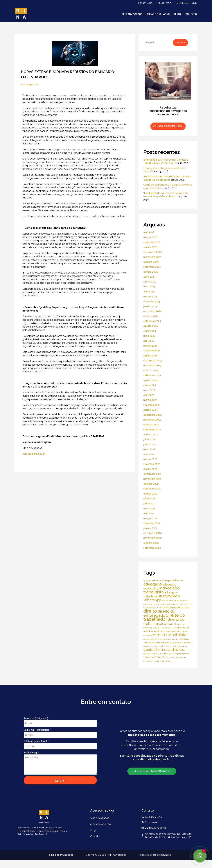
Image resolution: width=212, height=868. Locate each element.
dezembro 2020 (153, 533)
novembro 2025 (152, 257)
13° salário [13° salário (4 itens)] (147, 581)
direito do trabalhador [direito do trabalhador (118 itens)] (164, 617)
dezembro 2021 (152, 474)
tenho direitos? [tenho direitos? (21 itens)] (154, 657)
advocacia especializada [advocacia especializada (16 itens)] (167, 580)
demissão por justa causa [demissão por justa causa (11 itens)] (176, 608)
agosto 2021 (150, 494)
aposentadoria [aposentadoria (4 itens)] (168, 601)
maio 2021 (149, 508)
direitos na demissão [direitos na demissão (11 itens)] (169, 631)
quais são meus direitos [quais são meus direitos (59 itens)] (164, 650)
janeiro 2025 (150, 306)
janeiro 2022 (150, 469)
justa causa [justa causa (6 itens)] (165, 646)
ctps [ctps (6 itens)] (181, 604)
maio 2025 (149, 287)
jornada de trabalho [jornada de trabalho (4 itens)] (151, 646)
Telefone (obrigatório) (36, 741)
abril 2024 (149, 341)
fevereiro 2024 (152, 351)
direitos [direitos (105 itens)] (166, 623)
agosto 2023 (151, 380)
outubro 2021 (151, 484)
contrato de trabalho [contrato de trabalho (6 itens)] (169, 604)
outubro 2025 (151, 262)
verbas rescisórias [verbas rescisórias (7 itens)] (161, 661)
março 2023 (150, 400)
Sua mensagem (32, 753)
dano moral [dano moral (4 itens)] (157, 608)
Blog (178, 14)
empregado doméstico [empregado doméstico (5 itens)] (170, 639)
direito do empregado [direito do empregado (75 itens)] (159, 613)
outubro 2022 (151, 425)
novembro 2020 (153, 538)
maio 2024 (149, 336)
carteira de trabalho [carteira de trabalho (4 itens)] (151, 604)
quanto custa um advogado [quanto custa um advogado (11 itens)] (159, 653)
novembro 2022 (152, 420)
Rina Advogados (132, 14)
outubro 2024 (151, 316)
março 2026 (150, 237)
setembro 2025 (152, 267)
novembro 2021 (152, 479)
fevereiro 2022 (152, 464)
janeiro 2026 (150, 247)
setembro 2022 (152, 430)
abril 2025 (149, 292)
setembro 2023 (152, 375)
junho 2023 (150, 385)
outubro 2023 (151, 370)
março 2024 (150, 346)
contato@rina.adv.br (187, 3)
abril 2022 (149, 454)
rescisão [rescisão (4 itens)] (186, 654)
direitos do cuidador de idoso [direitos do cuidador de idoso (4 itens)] (164, 628)
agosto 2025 (151, 272)
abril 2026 (149, 232)
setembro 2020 (152, 548)
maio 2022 (149, 449)
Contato (191, 14)
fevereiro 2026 (152, 242)
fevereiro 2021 (152, 523)
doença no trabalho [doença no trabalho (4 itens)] (151, 639)
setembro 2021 (152, 489)
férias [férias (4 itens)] (182, 639)
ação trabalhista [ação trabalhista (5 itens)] (181, 601)
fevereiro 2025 (152, 301)
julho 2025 (149, 277)
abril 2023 (149, 395)
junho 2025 (150, 282)
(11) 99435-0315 (144, 3)
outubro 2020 (151, 543)
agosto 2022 (151, 434)
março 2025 (150, 296)
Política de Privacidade (60, 855)
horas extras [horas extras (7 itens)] (154, 643)
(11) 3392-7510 (164, 3)
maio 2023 (149, 390)
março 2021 (150, 518)
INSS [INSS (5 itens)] (182, 643)
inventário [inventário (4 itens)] (188, 643)
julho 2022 (149, 439)
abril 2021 (149, 513)
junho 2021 (150, 504)
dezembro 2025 (153, 252)
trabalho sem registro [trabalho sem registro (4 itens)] (173, 658)
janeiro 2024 (150, 356)
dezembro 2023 (153, 360)
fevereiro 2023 (152, 405)
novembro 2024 (153, 311)
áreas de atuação (158, 14)
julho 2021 (149, 499)
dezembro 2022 (153, 415)
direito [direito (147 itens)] (150, 611)
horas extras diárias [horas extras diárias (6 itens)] (170, 643)
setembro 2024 (152, 321)
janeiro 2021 (150, 528)
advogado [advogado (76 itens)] (153, 584)
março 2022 (150, 459)
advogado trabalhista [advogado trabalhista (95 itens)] (162, 590)
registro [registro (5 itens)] (178, 654)
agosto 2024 (151, 326)
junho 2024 (150, 331)
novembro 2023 (152, 366)
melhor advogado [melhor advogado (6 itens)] (179, 646)
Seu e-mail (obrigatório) (37, 730)
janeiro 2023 (150, 410)
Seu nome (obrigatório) (36, 718)
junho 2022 (150, 444)
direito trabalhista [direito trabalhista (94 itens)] (170, 635)
